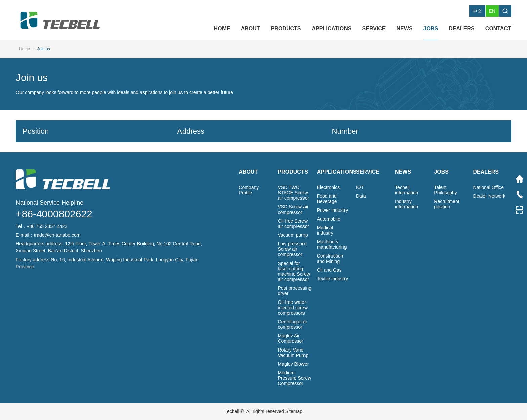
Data (361, 196)
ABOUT (251, 28)
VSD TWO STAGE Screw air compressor (294, 193)
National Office (489, 187)
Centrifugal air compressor (293, 324)
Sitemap (294, 411)
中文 (477, 11)
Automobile (329, 219)
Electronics (328, 187)
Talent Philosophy (445, 190)
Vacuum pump (293, 235)
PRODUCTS (286, 28)
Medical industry (325, 230)
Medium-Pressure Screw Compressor (295, 378)
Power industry (333, 210)
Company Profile (249, 190)
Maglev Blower (293, 364)
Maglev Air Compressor (291, 338)
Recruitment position (447, 204)
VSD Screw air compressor (293, 209)
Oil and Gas (329, 270)
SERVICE (374, 28)
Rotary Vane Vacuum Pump (293, 353)
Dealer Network (489, 196)
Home (25, 49)
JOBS (431, 28)
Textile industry (333, 279)
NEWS (405, 28)
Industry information (407, 204)
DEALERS (461, 28)
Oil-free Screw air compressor (294, 224)
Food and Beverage (327, 199)
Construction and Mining (330, 259)
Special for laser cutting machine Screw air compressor (294, 271)
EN (492, 11)
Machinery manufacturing (332, 244)
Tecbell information (407, 190)
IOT (360, 187)
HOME (222, 28)
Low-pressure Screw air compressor (292, 249)
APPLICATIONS (332, 28)
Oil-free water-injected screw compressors (293, 308)
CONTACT (498, 28)
